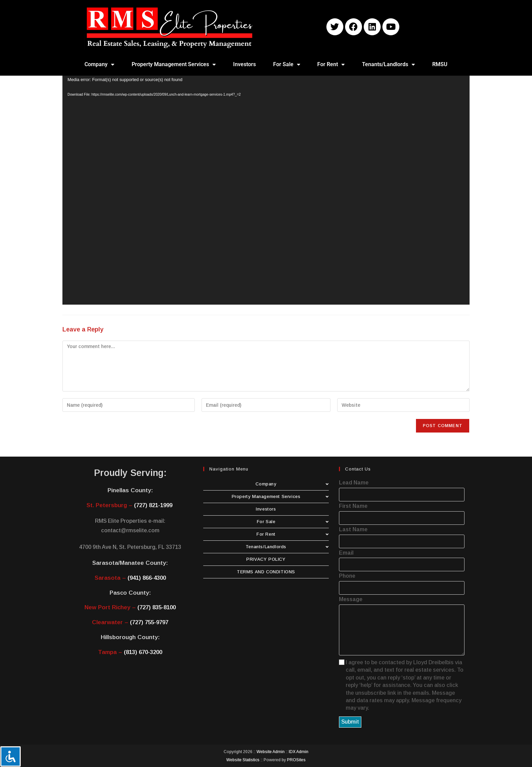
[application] (266, 190)
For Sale (287, 64)
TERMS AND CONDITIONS (266, 572)
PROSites (296, 760)
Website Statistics (243, 760)
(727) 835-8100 (157, 607)
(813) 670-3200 (143, 652)
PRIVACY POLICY (266, 559)
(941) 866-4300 (147, 578)
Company (99, 64)
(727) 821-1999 (153, 505)
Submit (350, 722)
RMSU (440, 64)
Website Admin (271, 752)
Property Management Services (174, 64)
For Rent (331, 64)
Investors (244, 64)
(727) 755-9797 (149, 622)
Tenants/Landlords (388, 64)
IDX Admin (299, 752)
